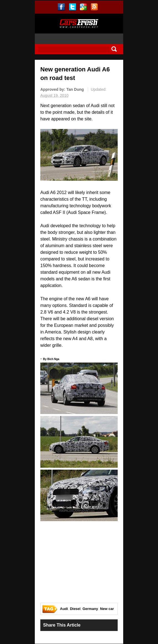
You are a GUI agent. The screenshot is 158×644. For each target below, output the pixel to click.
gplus (83, 7)
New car (107, 609)
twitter (73, 7)
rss (94, 7)
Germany (90, 609)
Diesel (75, 609)
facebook (61, 7)
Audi (64, 609)
